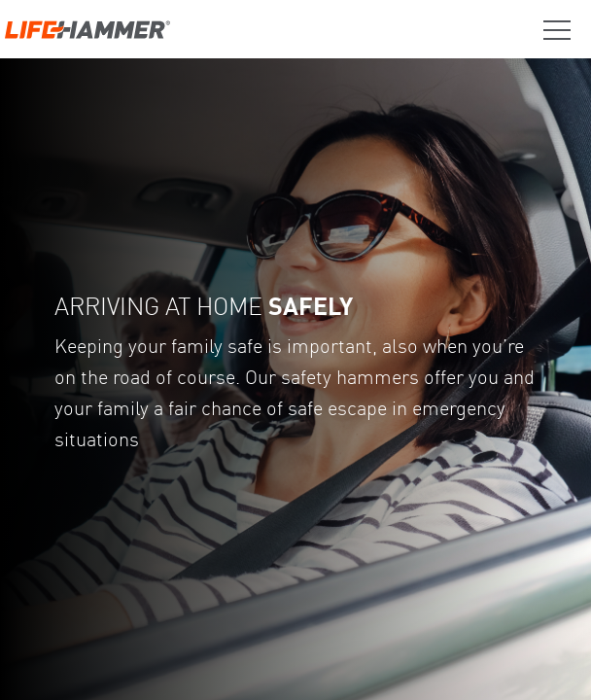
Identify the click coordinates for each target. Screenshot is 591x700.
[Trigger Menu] (549, 30)
